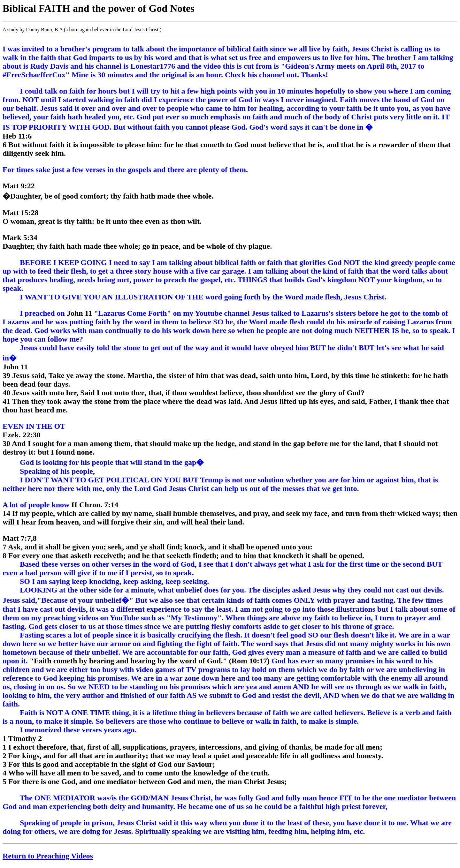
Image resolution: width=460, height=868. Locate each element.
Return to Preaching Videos (48, 856)
